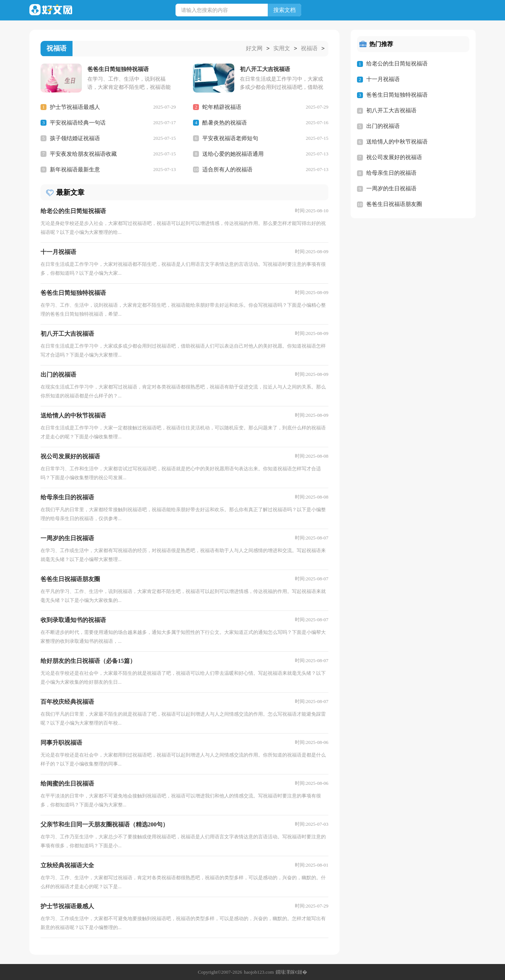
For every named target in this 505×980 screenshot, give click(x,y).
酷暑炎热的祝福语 (225, 122)
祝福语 (309, 49)
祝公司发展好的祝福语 (394, 157)
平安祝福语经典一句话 (78, 122)
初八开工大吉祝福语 (391, 110)
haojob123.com (259, 972)
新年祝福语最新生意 (75, 169)
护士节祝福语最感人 (75, 107)
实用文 (282, 49)
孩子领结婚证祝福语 (75, 138)
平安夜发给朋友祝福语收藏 (83, 154)
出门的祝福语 (383, 126)
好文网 (254, 49)
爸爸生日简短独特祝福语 (397, 95)
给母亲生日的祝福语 (391, 173)
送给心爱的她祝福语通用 (233, 154)
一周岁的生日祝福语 (391, 188)
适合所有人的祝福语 (227, 169)
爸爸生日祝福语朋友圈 (394, 204)
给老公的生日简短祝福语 (397, 64)
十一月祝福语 (383, 79)
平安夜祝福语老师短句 (230, 138)
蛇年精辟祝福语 (222, 107)
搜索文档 (284, 10)
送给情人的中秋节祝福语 (397, 142)
